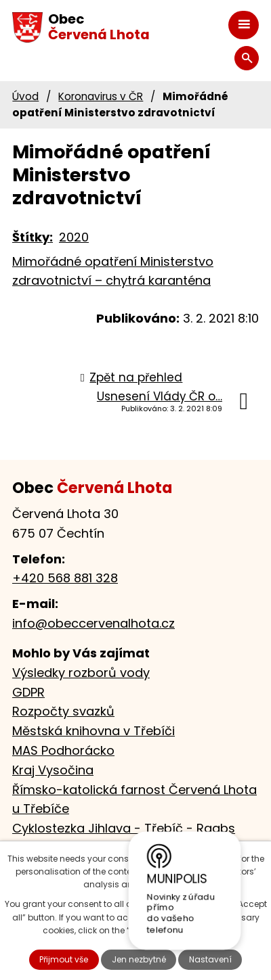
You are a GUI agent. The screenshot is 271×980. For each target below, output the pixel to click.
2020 (74, 237)
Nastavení (210, 959)
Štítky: (33, 237)
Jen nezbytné (139, 959)
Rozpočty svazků (63, 711)
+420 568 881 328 (65, 578)
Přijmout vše (64, 959)
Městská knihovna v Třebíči (93, 731)
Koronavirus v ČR (101, 96)
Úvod (25, 96)
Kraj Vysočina (53, 770)
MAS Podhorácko (63, 750)
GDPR (28, 692)
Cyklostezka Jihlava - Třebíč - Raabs (124, 828)
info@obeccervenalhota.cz (93, 623)
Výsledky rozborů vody (81, 673)
